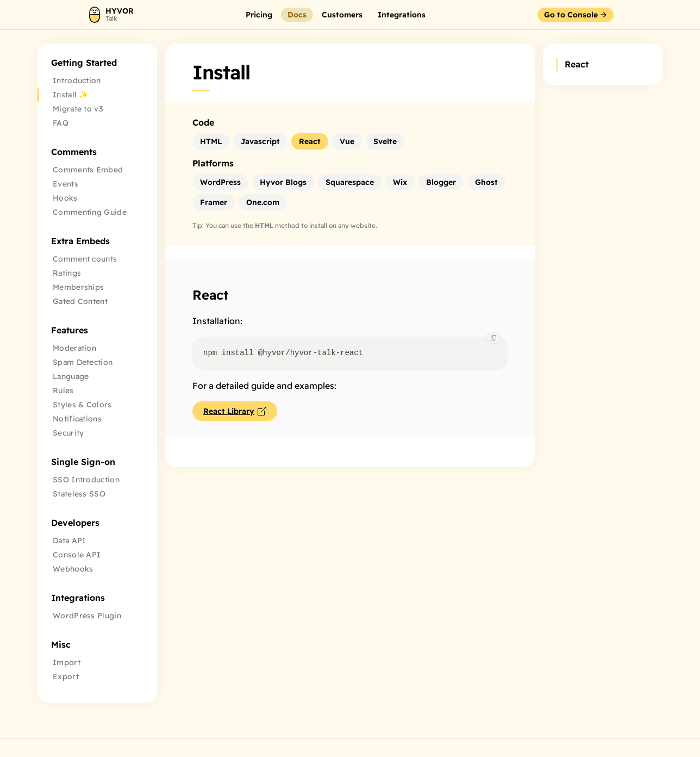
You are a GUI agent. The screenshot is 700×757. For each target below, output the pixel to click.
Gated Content (80, 301)
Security (68, 433)
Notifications (77, 419)
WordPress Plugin (87, 616)
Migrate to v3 (78, 109)
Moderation (74, 348)
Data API (69, 541)
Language (71, 376)
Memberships (78, 287)
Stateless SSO (79, 494)
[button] (259, 15)
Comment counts (85, 259)
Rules (63, 390)
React (210, 295)
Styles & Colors (82, 405)
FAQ (61, 123)
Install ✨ (71, 95)
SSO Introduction (86, 480)
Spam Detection (83, 362)
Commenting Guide (90, 212)
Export (66, 677)
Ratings (67, 273)
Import (67, 662)
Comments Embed (88, 170)
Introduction (77, 80)
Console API (77, 555)
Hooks (65, 198)
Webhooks (73, 569)
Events (65, 184)
